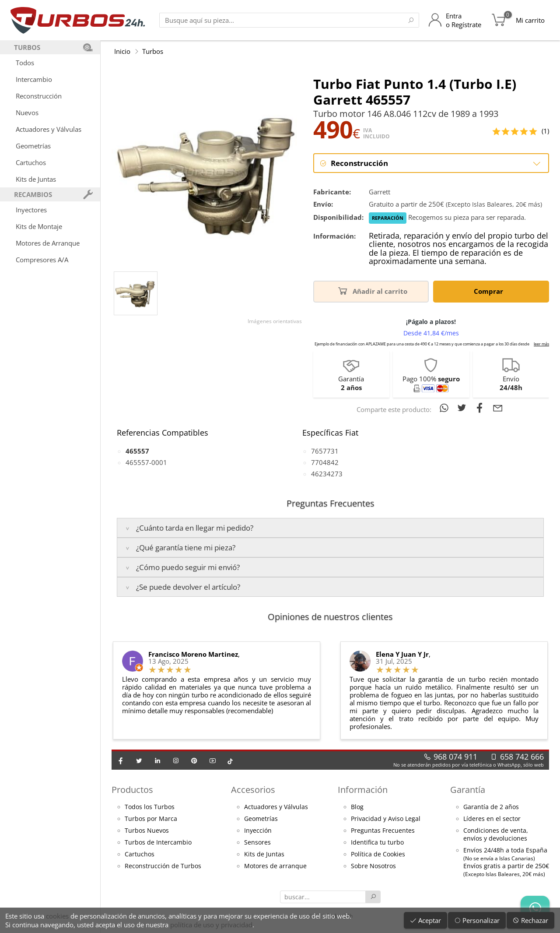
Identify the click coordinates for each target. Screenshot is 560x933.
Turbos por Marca (151, 819)
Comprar (490, 290)
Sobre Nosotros (373, 866)
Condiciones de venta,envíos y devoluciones (496, 834)
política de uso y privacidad (211, 925)
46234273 (327, 474)
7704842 (325, 462)
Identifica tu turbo (377, 842)
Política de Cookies (378, 854)
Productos (132, 790)
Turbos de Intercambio (158, 842)
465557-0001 (146, 462)
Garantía (468, 790)
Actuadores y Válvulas (49, 129)
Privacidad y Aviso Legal (386, 819)
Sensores (257, 842)
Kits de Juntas (36, 179)
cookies (57, 916)
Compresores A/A (42, 260)
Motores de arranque (275, 866)
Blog (357, 807)
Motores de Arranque (48, 243)
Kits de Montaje (39, 226)
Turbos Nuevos (147, 831)
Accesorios (253, 790)
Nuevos (27, 113)
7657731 (325, 451)
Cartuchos (31, 162)
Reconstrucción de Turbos (163, 866)
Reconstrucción (39, 96)
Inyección (258, 831)
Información (363, 790)
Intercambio (34, 79)
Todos (25, 63)
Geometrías (33, 146)
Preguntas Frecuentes (383, 831)
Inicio (122, 51)
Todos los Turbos (150, 807)
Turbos (153, 51)
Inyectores (31, 210)
